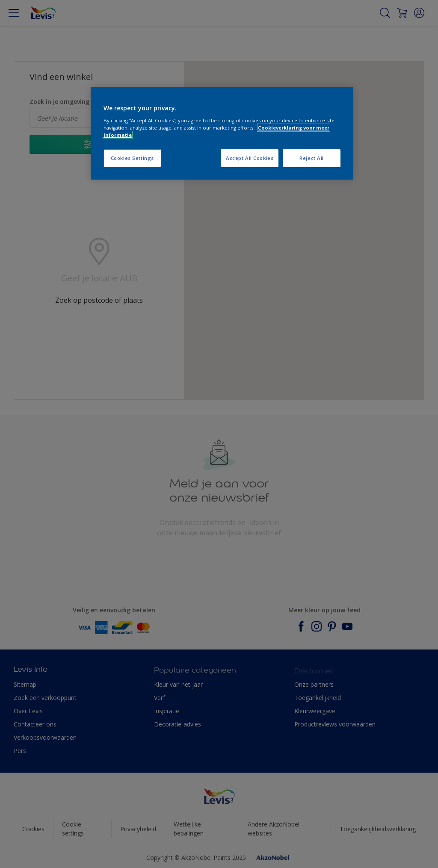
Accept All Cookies (250, 158)
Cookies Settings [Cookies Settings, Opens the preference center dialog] (132, 158)
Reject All (312, 158)
